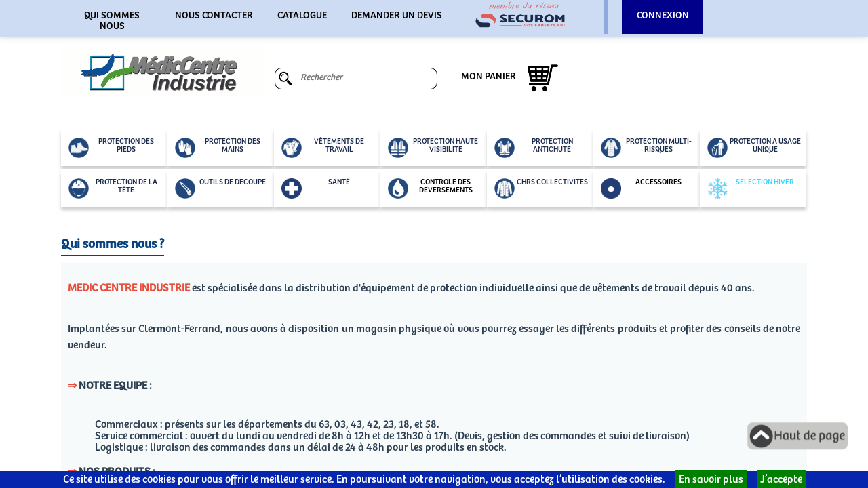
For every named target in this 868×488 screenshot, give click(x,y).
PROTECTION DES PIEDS (111, 148)
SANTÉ (316, 188)
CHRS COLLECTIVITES (541, 188)
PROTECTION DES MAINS (218, 148)
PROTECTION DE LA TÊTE (113, 188)
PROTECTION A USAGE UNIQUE (754, 148)
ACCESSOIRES (641, 188)
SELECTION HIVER (751, 188)
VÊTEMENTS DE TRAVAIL (323, 148)
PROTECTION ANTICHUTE (534, 148)
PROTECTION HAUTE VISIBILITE (433, 148)
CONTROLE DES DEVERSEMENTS (430, 188)
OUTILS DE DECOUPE (220, 188)
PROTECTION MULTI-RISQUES (646, 148)
